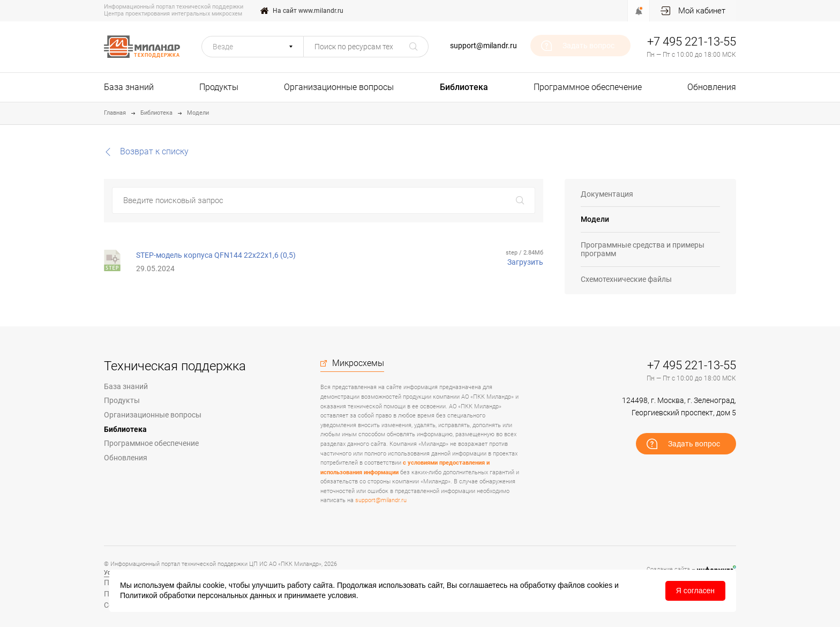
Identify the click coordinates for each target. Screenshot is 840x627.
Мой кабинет (702, 11)
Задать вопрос (588, 46)
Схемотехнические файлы (626, 279)
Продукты (219, 87)
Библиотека (464, 87)
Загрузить (525, 262)
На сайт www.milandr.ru (308, 11)
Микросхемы (358, 363)
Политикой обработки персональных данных (198, 595)
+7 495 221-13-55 (692, 42)
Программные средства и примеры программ (643, 249)
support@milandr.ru (483, 46)
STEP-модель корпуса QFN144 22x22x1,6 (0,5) (216, 255)
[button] (253, 47)
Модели (198, 113)
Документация (607, 194)
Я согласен (695, 591)
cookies (600, 585)
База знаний (129, 87)
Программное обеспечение (588, 87)
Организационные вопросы (339, 87)
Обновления (712, 87)
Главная (115, 113)
